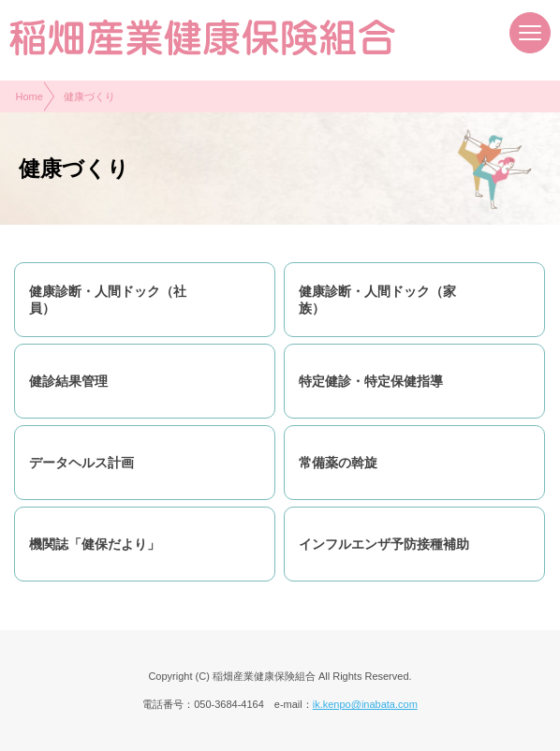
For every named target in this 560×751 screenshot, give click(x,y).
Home (29, 96)
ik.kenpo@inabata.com (365, 704)
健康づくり (89, 96)
